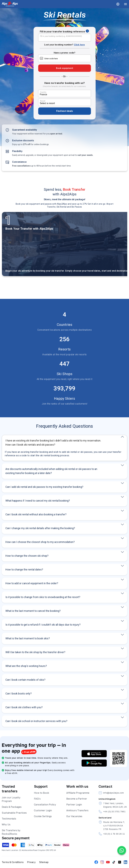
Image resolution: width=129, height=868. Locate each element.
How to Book (42, 793)
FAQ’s (37, 799)
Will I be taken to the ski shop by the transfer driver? (35, 652)
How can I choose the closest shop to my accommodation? (40, 542)
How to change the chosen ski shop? (27, 556)
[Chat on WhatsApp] (122, 850)
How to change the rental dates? (24, 570)
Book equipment (65, 68)
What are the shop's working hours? (26, 666)
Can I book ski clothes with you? (24, 707)
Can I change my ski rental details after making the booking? (40, 528)
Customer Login (43, 810)
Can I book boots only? (19, 694)
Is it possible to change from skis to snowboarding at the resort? (43, 597)
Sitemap (44, 862)
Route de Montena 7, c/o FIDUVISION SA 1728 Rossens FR (112, 825)
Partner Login (74, 805)
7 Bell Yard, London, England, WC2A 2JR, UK (113, 805)
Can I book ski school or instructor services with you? (36, 721)
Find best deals (65, 111)
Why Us (6, 824)
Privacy (31, 862)
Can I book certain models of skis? (25, 680)
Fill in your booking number (61, 36)
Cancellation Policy (45, 805)
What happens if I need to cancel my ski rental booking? (38, 501)
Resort (43, 101)
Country (43, 92)
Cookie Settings (43, 816)
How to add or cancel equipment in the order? (32, 583)
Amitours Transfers (77, 810)
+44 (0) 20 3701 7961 (112, 812)
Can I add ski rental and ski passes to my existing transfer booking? (44, 487)
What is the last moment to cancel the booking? (33, 611)
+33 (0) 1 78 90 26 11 (112, 834)
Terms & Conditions (13, 862)
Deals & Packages (12, 807)
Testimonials (9, 819)
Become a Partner (77, 799)
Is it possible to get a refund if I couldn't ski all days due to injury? (43, 625)
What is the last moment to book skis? (28, 638)
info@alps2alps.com (111, 793)
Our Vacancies (74, 816)
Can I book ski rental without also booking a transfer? (36, 514)
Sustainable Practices (14, 813)
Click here (79, 45)
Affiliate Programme (78, 793)
